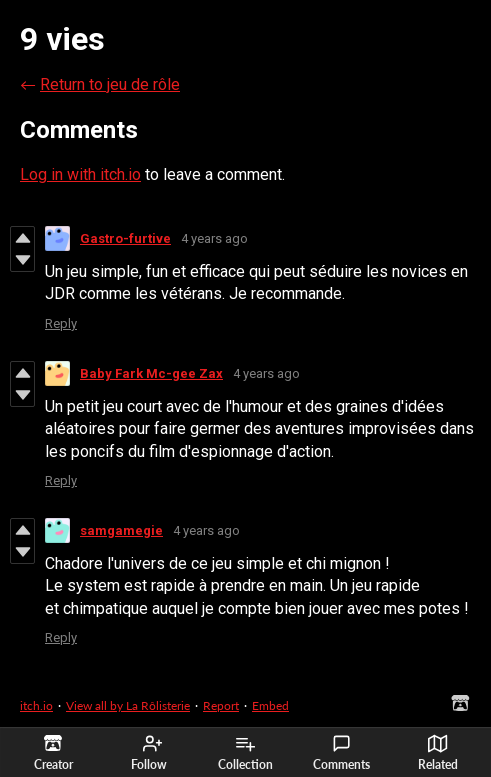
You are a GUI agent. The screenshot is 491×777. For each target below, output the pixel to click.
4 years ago (214, 238)
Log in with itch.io (80, 174)
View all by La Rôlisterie (128, 705)
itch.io (36, 705)
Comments (341, 753)
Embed (270, 705)
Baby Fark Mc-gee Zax (151, 373)
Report (221, 705)
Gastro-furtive (125, 238)
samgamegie (121, 530)
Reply (61, 323)
